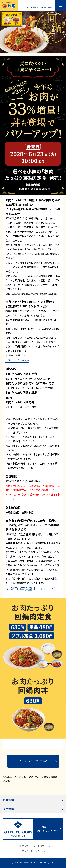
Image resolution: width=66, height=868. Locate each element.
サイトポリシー (41, 846)
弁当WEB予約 (47, 7)
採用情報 (8, 809)
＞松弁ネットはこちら (17, 360)
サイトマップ (22, 846)
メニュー (25, 7)
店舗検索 (35, 7)
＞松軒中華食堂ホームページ (31, 589)
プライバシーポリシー (33, 851)
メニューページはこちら (33, 761)
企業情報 (8, 800)
